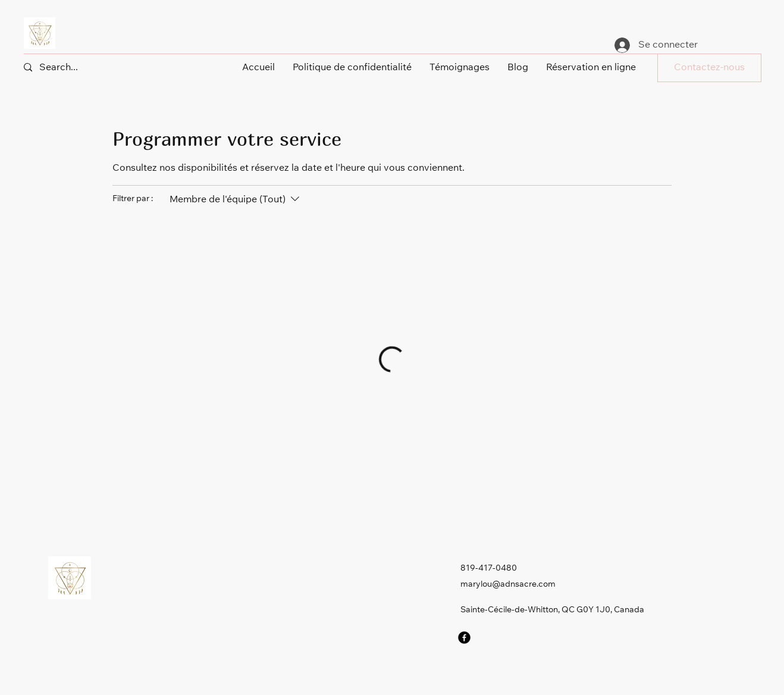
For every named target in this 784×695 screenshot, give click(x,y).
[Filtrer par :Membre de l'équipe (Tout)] (236, 200)
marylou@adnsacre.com (508, 585)
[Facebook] (464, 638)
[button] (709, 68)
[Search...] (68, 68)
